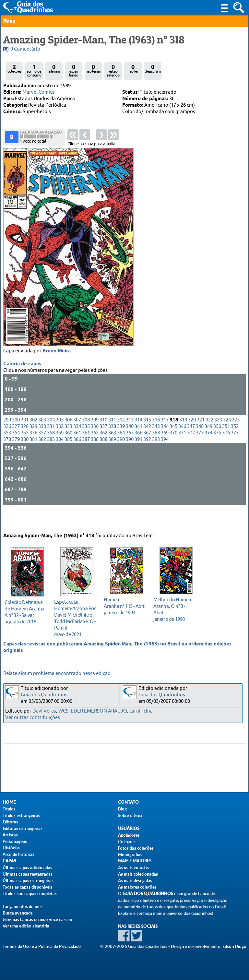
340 (130, 445)
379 (16, 458)
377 (235, 451)
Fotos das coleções (136, 848)
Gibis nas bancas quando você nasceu (37, 919)
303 (42, 438)
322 (209, 438)
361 (77, 451)
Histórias (11, 848)
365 (130, 451)
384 (60, 458)
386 (77, 458)
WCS (63, 711)
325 (236, 438)
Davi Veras (44, 711)
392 (147, 458)
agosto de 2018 (25, 611)
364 (121, 451)
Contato (128, 802)
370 (173, 451)
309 (95, 438)
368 (156, 451)
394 (165, 458)
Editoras (10, 822)
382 (42, 458)
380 (25, 458)
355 (25, 451)
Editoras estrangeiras (23, 828)
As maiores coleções (137, 887)
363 (112, 451)
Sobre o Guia (130, 815)
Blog (122, 809)
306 (68, 438)
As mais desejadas (135, 880)
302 (33, 438)
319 (183, 438)
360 (68, 451)
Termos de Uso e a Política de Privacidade (42, 946)
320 (192, 438)
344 (165, 445)
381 (33, 458)
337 (103, 445)
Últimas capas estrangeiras (28, 880)
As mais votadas (133, 868)
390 (121, 458)
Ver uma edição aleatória (26, 926)
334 (77, 445)
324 (227, 438)
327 (16, 445)
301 (25, 438)
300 (16, 438)
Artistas (10, 835)
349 (208, 445)
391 (138, 458)
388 (95, 458)
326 (7, 445)
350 (217, 445)
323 (218, 438)
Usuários (129, 828)
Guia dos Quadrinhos (44, 695)
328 (25, 445)
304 (51, 438)
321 (201, 438)
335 (86, 445)
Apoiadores (129, 835)
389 (112, 458)
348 (200, 445)
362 (95, 451)
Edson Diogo (234, 946)
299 (7, 438)
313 (130, 438)
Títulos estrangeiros (21, 815)
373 (200, 451)
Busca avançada (18, 913)
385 (68, 458)
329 (33, 445)
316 (156, 438)
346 (182, 445)
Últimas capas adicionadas (27, 868)
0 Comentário (25, 49)
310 (103, 438)
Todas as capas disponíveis (27, 887)
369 (165, 451)
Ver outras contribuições (33, 718)
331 (51, 445)
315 (147, 438)
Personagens (15, 841)
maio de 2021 (75, 617)
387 (86, 458)
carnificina (141, 711)
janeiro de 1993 (125, 605)
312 (121, 438)
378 (7, 458)
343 (156, 445)
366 (138, 451)
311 (112, 438)
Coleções (127, 842)
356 (33, 451)
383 (51, 458)
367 (147, 451)
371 (182, 451)
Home (9, 802)
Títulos (9, 809)
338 (112, 445)
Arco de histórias (18, 854)
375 (217, 451)
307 (77, 438)
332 (60, 445)
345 (173, 445)
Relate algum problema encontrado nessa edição (57, 673)
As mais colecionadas (138, 874)
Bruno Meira (57, 369)
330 (42, 445)
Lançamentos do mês (23, 906)
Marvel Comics (38, 92)
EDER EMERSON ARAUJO (99, 711)
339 (121, 445)
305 (60, 438)
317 (165, 438)
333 (68, 445)
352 (235, 445)
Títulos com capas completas (30, 893)
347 (191, 445)
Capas (9, 861)
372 (191, 451)
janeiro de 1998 (174, 608)
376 (226, 451)
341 (138, 445)
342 (147, 445)
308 (86, 438)
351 (226, 445)
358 (51, 451)
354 (16, 451)
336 (95, 445)
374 (208, 451)
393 (156, 458)
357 (42, 451)
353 (7, 451)
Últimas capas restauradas (28, 874)
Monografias (130, 855)
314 (138, 438)
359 (60, 451)
